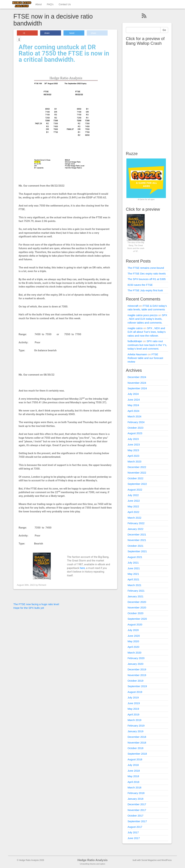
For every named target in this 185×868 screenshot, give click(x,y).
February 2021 (136, 591)
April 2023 (134, 456)
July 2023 (133, 439)
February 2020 (136, 658)
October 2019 (136, 681)
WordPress (166, 860)
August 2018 (135, 759)
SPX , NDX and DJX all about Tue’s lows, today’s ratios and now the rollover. (147, 332)
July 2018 (133, 765)
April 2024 (134, 411)
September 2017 (137, 821)
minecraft (133, 306)
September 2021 (137, 551)
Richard (42, 585)
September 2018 (137, 754)
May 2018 (133, 776)
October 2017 (136, 816)
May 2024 (133, 405)
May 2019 (133, 709)
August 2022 (135, 490)
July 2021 (133, 563)
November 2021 (137, 540)
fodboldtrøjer (135, 341)
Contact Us (65, 4)
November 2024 (137, 383)
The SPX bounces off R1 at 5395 (147, 279)
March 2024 (134, 416)
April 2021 (134, 579)
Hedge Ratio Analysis (92, 860)
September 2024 (137, 388)
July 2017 (133, 832)
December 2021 (137, 534)
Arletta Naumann (137, 354)
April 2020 (134, 647)
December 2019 (137, 669)
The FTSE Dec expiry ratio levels (147, 274)
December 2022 (137, 467)
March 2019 (134, 720)
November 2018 (137, 743)
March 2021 (134, 585)
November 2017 (137, 810)
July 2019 (133, 697)
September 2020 (137, 619)
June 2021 (134, 568)
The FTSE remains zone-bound (146, 268)
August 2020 (135, 624)
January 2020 (136, 664)
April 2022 (134, 512)
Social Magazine (149, 860)
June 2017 (134, 838)
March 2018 (134, 787)
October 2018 (136, 748)
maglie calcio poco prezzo (143, 315)
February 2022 (136, 523)
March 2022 (134, 518)
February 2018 (136, 793)
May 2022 (133, 506)
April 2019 (134, 714)
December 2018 (137, 737)
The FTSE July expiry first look (145, 290)
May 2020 (133, 641)
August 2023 (135, 433)
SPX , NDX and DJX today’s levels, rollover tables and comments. (147, 319)
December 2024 (137, 377)
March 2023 (134, 461)
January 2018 (136, 799)
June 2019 (134, 703)
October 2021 (136, 546)
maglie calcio (135, 328)
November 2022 (137, 473)
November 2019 (137, 675)
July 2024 (133, 394)
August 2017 (135, 827)
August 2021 (135, 557)
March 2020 (134, 653)
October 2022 (136, 478)
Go (164, 30)
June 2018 (134, 771)
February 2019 (136, 726)
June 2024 (134, 400)
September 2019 (137, 686)
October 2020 (136, 613)
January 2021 (136, 596)
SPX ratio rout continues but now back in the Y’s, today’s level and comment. (147, 345)
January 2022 (136, 529)
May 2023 (133, 450)
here (82, 568)
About (39, 4)
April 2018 (134, 782)
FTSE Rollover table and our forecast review (145, 358)
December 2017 (137, 804)
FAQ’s (50, 4)
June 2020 (134, 636)
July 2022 (133, 495)
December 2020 (137, 602)
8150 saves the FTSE (140, 285)
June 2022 (134, 501)
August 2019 (135, 692)
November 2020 (137, 607)
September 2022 (137, 484)
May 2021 (133, 574)
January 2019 (136, 731)
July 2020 (133, 630)
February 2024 (136, 422)
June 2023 (134, 444)
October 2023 (136, 428)
